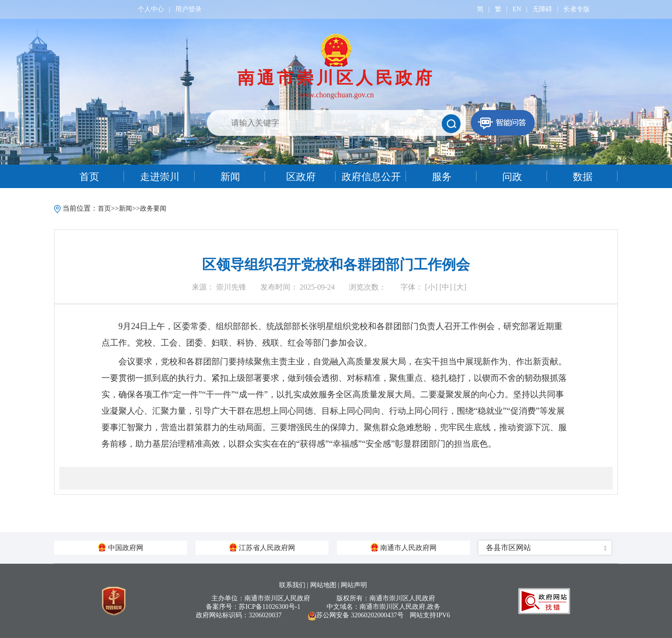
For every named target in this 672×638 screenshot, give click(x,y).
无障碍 (542, 9)
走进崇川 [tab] (160, 177)
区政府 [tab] (301, 177)
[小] (431, 287)
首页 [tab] (89, 177)
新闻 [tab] (230, 177)
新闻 (125, 209)
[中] (446, 287)
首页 (104, 209)
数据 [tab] (583, 177)
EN (517, 9)
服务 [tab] (442, 177)
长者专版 (577, 9)
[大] (460, 287)
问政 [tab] (512, 177)
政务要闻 (153, 209)
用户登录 (188, 9)
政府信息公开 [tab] (371, 177)
